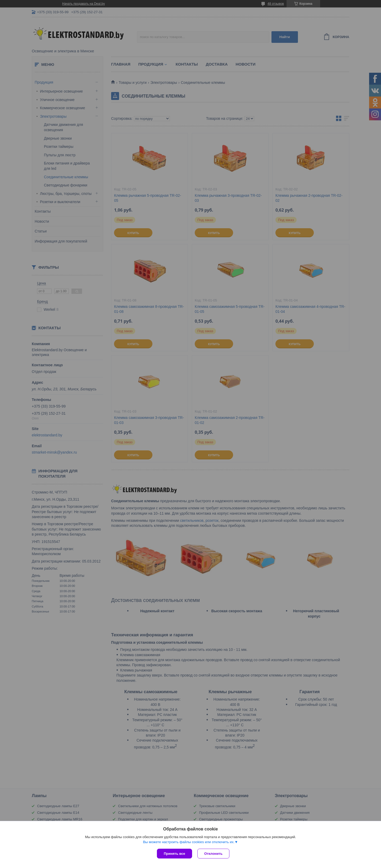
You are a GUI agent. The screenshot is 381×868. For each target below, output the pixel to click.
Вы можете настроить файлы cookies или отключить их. (189, 842)
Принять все (174, 854)
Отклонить (213, 854)
